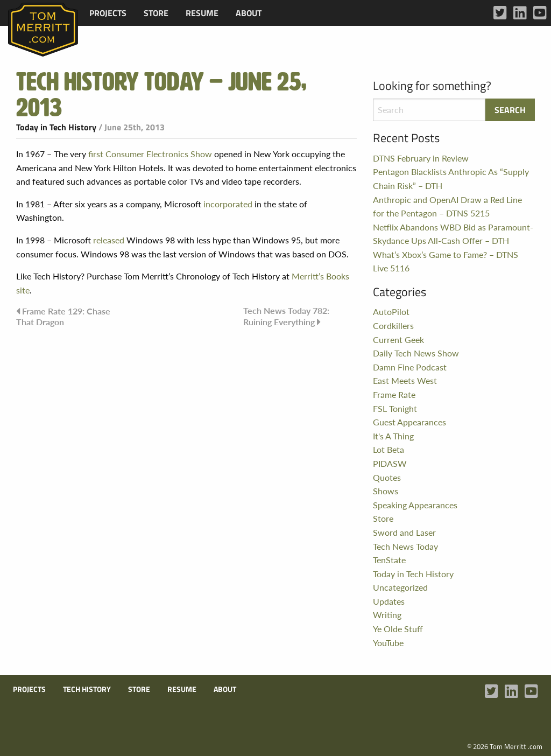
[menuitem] (108, 13)
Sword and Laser (404, 532)
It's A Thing (393, 436)
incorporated (228, 204)
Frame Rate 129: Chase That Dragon (63, 316)
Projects (108, 13)
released (109, 240)
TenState (389, 560)
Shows (386, 491)
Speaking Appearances (415, 505)
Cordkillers (393, 325)
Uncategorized (400, 587)
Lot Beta (388, 449)
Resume (202, 13)
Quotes (387, 477)
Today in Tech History (56, 127)
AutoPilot (391, 311)
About (249, 13)
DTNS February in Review (421, 158)
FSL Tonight (395, 408)
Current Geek (398, 339)
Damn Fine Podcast (410, 367)
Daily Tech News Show (416, 353)
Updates (389, 601)
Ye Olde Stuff (398, 629)
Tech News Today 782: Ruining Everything (286, 316)
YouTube (388, 643)
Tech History (87, 689)
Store (156, 13)
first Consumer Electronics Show (150, 154)
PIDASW (390, 463)
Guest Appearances (409, 422)
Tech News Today (405, 546)
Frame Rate (394, 394)
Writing (387, 615)
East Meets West (405, 380)
